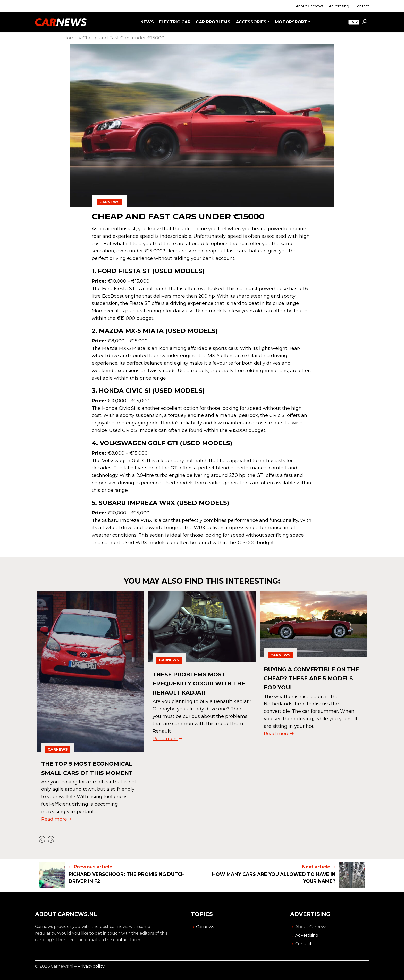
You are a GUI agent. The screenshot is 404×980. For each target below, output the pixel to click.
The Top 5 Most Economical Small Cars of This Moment (90, 773)
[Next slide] (51, 839)
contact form (127, 940)
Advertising (339, 6)
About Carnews (310, 6)
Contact (362, 6)
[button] (365, 22)
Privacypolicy (91, 966)
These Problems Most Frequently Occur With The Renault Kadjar (196, 683)
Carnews (110, 202)
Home (70, 38)
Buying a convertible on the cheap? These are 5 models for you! (309, 678)
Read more (56, 828)
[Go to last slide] (42, 839)
